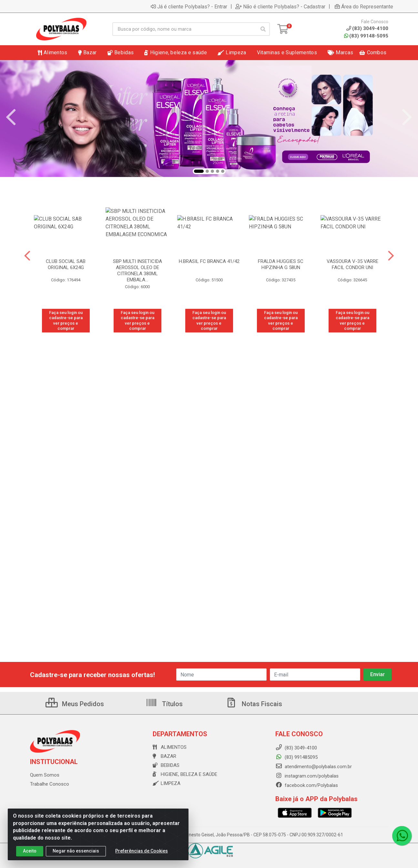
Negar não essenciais (76, 851)
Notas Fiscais (254, 704)
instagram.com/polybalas (307, 776)
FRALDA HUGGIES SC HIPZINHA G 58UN (281, 264)
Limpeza (167, 783)
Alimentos (170, 747)
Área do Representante (364, 6)
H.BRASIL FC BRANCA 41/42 (209, 261)
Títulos (164, 704)
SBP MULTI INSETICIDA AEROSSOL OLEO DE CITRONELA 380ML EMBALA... (138, 271)
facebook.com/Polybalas (307, 785)
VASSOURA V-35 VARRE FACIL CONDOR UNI (352, 264)
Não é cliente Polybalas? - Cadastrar (280, 6)
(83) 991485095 (296, 757)
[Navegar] (11, 117)
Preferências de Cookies (142, 851)
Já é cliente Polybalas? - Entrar (189, 6)
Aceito (30, 851)
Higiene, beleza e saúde (185, 774)
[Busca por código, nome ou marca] (184, 29)
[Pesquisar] (263, 29)
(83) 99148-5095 (366, 36)
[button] (199, 171)
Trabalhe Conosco (50, 784)
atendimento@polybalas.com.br (314, 767)
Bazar (164, 756)
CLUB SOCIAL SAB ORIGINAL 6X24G (66, 264)
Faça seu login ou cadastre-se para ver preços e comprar (66, 320)
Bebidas (166, 765)
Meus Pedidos (75, 704)
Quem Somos (45, 775)
